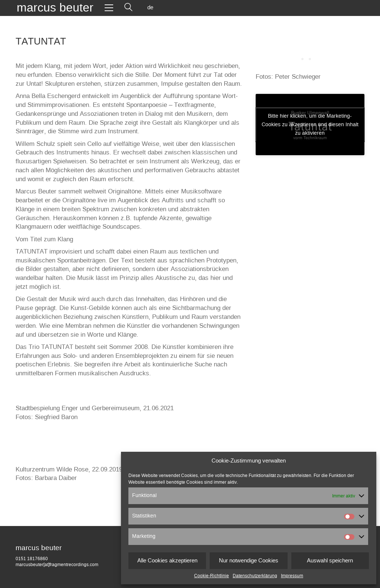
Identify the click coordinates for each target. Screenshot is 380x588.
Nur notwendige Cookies (249, 561)
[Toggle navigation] (109, 8)
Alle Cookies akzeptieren (167, 561)
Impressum (292, 576)
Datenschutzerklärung (255, 576)
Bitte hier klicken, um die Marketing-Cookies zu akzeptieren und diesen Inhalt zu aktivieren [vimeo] (310, 124)
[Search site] (128, 8)
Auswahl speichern (330, 561)
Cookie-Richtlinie (212, 576)
